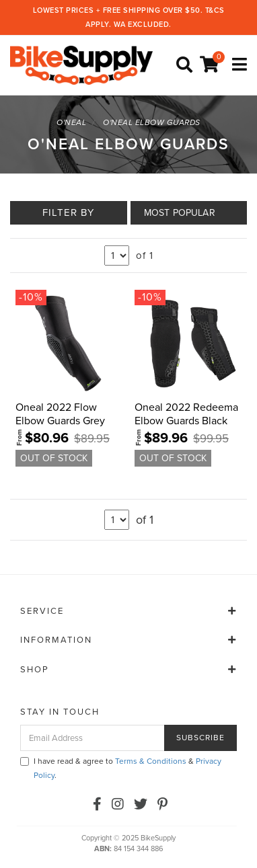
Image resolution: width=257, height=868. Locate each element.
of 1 (145, 255)
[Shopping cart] (211, 65)
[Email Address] (93, 738)
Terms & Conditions (151, 761)
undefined (117, 255)
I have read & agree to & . (121, 768)
